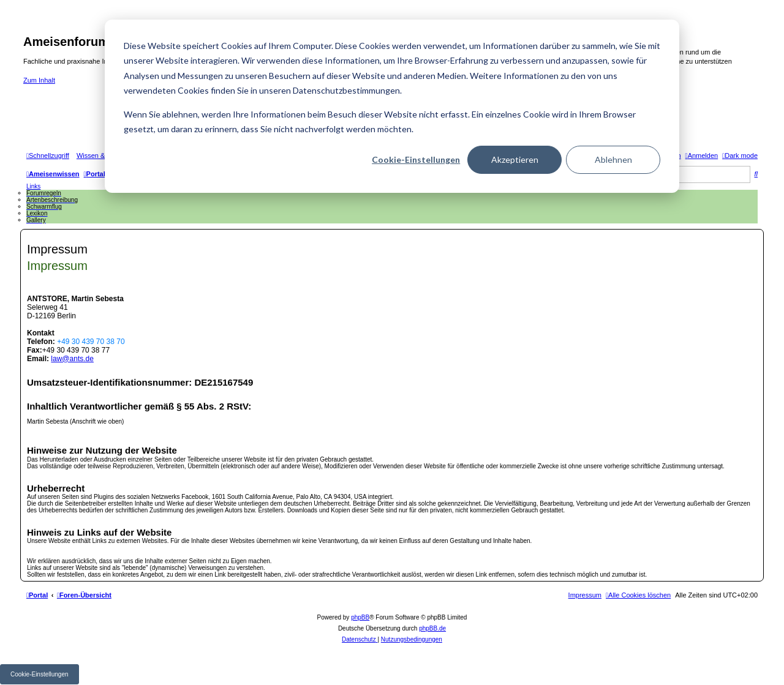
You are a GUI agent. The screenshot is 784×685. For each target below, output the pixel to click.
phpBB (360, 617)
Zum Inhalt (39, 80)
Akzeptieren (515, 159)
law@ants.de (72, 359)
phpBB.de (432, 628)
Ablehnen (613, 159)
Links (33, 186)
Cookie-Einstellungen (416, 159)
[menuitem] (702, 155)
